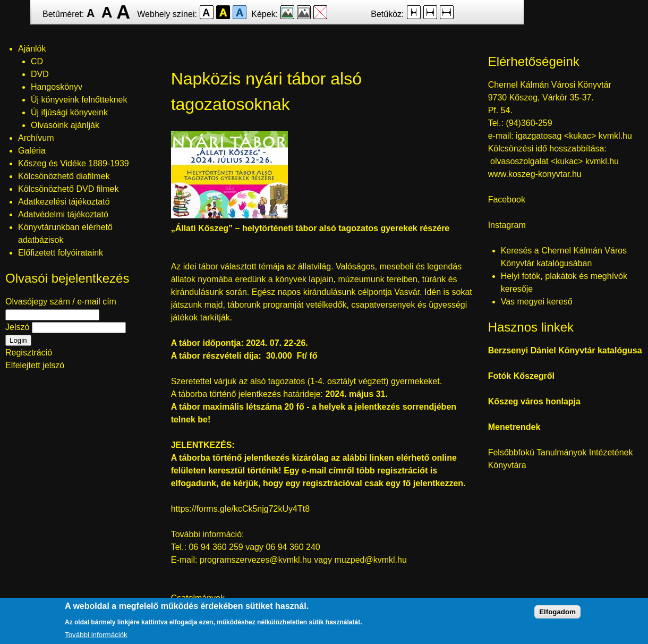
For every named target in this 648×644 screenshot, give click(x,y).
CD (37, 61)
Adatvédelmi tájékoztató (63, 214)
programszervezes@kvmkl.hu (256, 560)
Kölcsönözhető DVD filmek (68, 189)
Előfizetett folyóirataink (61, 253)
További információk (96, 636)
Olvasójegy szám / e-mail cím (61, 302)
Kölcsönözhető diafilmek (64, 176)
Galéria (32, 151)
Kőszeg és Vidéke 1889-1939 (74, 163)
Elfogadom (557, 613)
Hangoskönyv (57, 87)
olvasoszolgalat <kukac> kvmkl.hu (556, 161)
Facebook (507, 200)
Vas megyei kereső (537, 302)
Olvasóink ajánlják (65, 125)
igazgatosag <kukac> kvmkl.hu (575, 136)
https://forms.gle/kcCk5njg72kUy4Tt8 (240, 509)
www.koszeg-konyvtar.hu (535, 174)
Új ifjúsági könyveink (69, 112)
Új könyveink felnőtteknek (79, 100)
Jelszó (17, 327)
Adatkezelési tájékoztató (64, 202)
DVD (40, 74)
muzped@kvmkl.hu (371, 560)
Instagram (507, 225)
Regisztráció (29, 353)
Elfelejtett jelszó (35, 365)
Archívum (36, 138)
